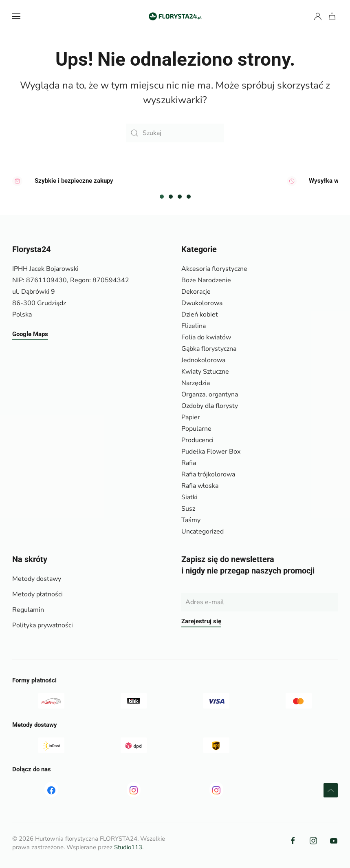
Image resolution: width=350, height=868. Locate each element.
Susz (188, 509)
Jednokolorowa (203, 360)
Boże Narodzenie (206, 280)
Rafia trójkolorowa (208, 474)
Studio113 (128, 847)
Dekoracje (196, 292)
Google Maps (30, 334)
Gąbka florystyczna (209, 349)
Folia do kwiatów (206, 337)
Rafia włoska (200, 486)
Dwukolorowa (202, 303)
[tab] (162, 197)
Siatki (189, 497)
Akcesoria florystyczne (214, 269)
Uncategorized (203, 531)
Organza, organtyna (210, 394)
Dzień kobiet (200, 314)
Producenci (197, 440)
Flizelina (194, 326)
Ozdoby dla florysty (210, 406)
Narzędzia (196, 383)
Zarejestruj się (201, 621)
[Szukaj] (175, 133)
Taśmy (191, 520)
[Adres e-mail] (260, 602)
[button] (16, 16)
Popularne (196, 429)
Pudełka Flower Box (211, 452)
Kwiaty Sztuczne (205, 372)
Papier (191, 417)
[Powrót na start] (175, 16)
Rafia (189, 463)
